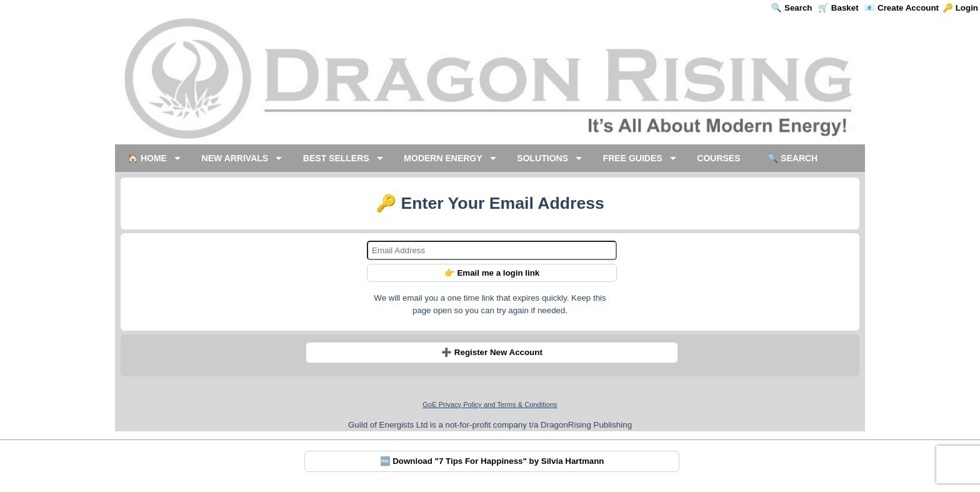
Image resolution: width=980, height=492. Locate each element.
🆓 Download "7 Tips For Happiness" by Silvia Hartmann (492, 461)
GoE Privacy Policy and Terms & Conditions (490, 404)
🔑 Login (960, 8)
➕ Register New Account (492, 352)
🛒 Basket (838, 8)
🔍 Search (792, 8)
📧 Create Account (902, 8)
